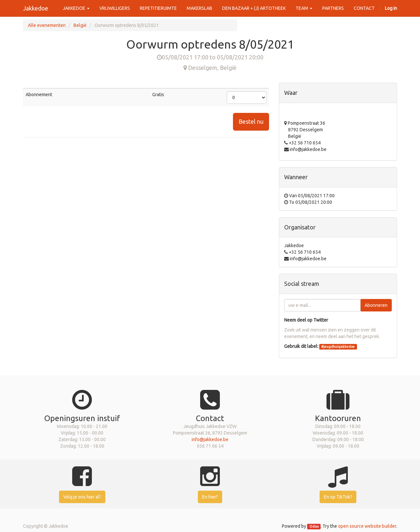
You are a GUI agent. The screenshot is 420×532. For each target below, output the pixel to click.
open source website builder (367, 526)
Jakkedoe (36, 8)
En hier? (210, 497)
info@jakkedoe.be (210, 439)
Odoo (314, 526)
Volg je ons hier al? (82, 497)
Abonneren (376, 305)
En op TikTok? (338, 497)
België (80, 25)
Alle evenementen (47, 25)
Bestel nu (251, 121)
